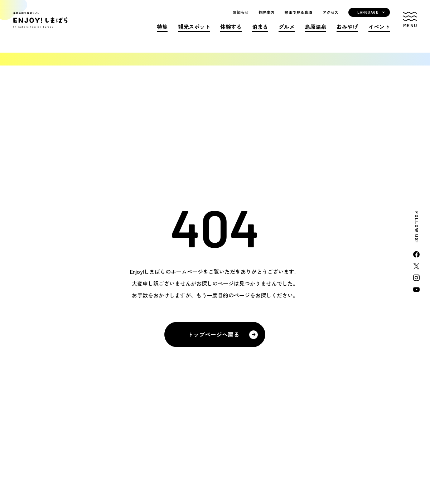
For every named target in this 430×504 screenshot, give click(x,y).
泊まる (260, 33)
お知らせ (241, 19)
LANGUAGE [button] (368, 19)
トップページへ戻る (213, 334)
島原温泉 (315, 33)
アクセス (330, 19)
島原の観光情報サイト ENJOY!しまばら (60, 26)
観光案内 (266, 19)
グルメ (287, 33)
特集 (162, 33)
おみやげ (347, 33)
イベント (379, 33)
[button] (410, 26)
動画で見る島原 (298, 19)
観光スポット (194, 33)
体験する (231, 33)
